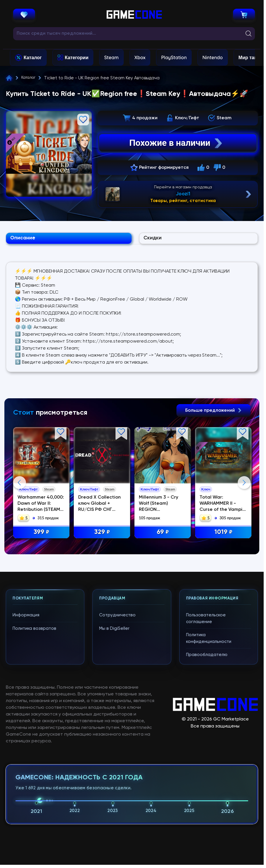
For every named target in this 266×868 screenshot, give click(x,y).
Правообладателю (207, 657)
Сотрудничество (117, 618)
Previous (20, 485)
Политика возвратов (34, 631)
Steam (111, 57)
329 (102, 535)
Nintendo (213, 57)
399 (41, 535)
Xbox (140, 57)
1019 (223, 535)
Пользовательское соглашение (206, 621)
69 (163, 535)
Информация (26, 618)
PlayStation (174, 57)
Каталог (33, 57)
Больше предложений (213, 413)
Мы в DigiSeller (114, 631)
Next (244, 485)
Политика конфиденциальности (209, 641)
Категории (77, 57)
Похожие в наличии (176, 143)
